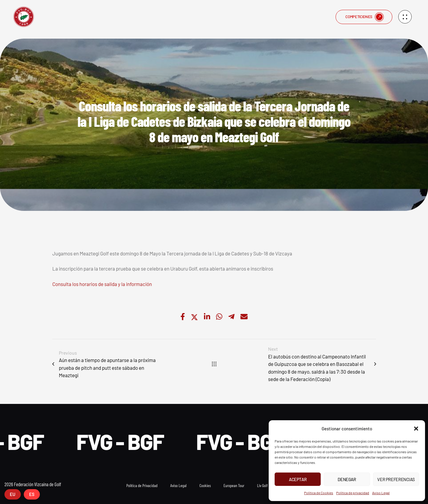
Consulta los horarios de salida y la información (102, 284)
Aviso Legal (381, 493)
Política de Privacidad (142, 485)
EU (13, 494)
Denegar (347, 479)
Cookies (205, 485)
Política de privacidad (353, 493)
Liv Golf (262, 485)
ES (32, 494)
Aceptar (298, 479)
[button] (416, 429)
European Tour (234, 485)
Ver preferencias (396, 479)
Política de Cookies (319, 493)
